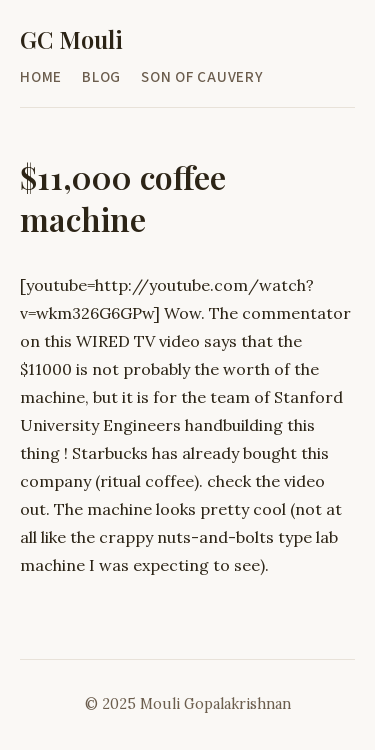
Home (41, 77)
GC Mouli (71, 39)
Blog (101, 77)
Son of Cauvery (202, 77)
